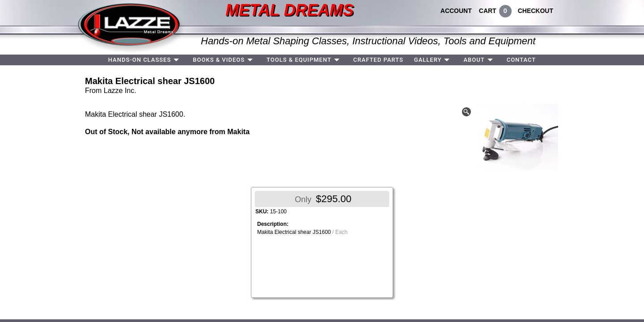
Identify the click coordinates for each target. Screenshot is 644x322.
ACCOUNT (456, 11)
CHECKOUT (536, 11)
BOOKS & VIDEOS (219, 60)
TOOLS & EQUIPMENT (299, 60)
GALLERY (428, 60)
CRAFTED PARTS (378, 60)
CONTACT (521, 60)
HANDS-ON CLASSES (140, 60)
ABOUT (474, 60)
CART (488, 11)
